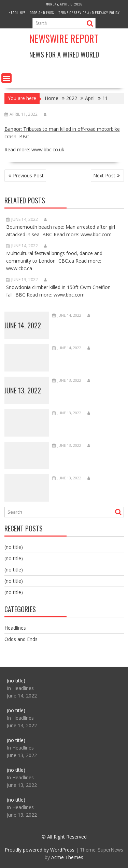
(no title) (14, 547)
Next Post (104, 175)
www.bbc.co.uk (48, 149)
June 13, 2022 (23, 390)
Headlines (17, 12)
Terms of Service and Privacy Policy (89, 12)
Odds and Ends (42, 12)
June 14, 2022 (23, 325)
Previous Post (28, 175)
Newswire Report (64, 39)
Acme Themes (67, 857)
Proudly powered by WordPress (40, 850)
